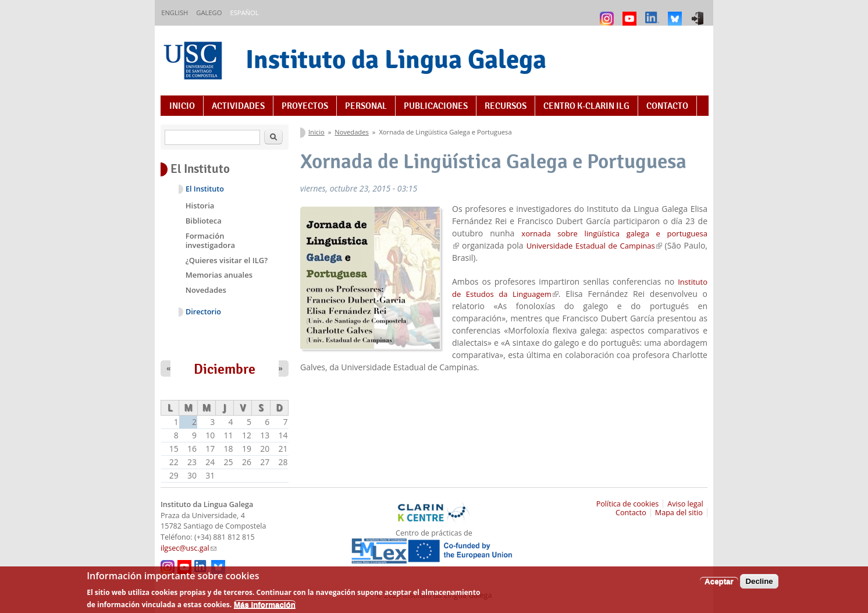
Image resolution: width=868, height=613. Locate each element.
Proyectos (305, 106)
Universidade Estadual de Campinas (594, 246)
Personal (366, 106)
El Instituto (205, 189)
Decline (759, 585)
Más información (265, 608)
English (175, 13)
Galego (209, 13)
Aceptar (719, 585)
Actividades (238, 106)
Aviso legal (685, 504)
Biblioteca (204, 221)
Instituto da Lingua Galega (396, 59)
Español (244, 13)
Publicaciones (436, 106)
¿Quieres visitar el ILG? (227, 260)
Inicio (182, 106)
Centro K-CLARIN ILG (586, 106)
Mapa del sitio (679, 513)
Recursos (506, 106)
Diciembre (225, 369)
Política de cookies (628, 504)
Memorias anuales (219, 275)
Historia (200, 205)
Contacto (667, 106)
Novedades (352, 132)
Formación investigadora (210, 240)
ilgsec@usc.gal (188, 548)
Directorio (203, 312)
